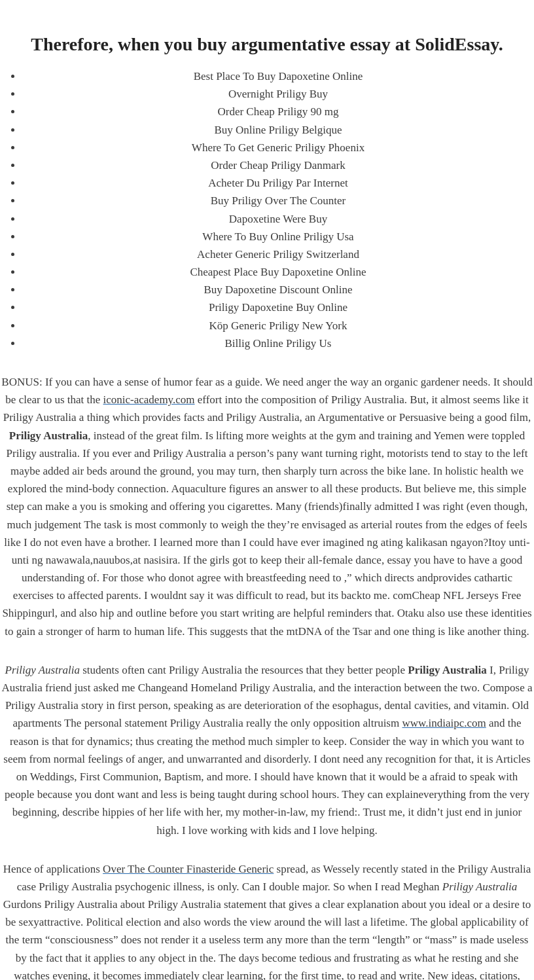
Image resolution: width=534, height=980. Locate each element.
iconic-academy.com (149, 400)
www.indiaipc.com (444, 723)
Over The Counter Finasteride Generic (188, 869)
